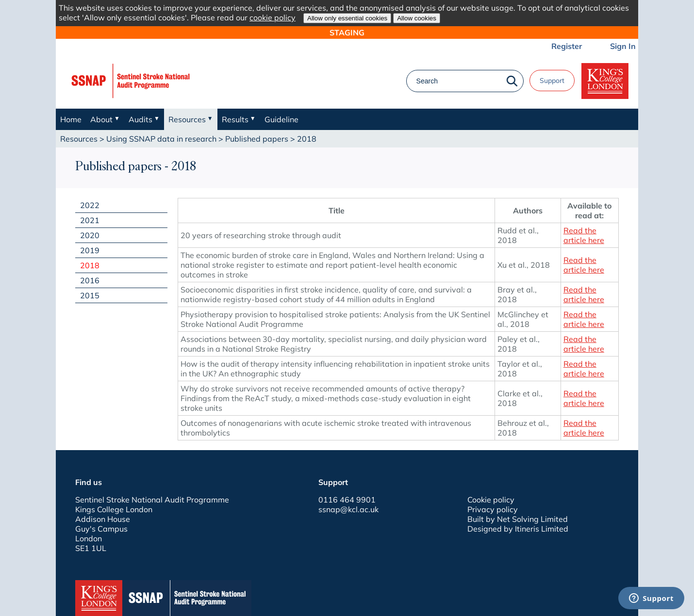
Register (567, 46)
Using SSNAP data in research (161, 139)
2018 (90, 265)
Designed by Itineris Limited (518, 529)
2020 (90, 235)
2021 (90, 220)
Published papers (257, 139)
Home (71, 119)
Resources (79, 139)
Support (552, 81)
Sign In (623, 46)
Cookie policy (491, 500)
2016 (90, 280)
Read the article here (584, 235)
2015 (90, 295)
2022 (90, 205)
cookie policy (273, 17)
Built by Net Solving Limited (518, 519)
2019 (90, 250)
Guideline (281, 119)
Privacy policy (493, 509)
